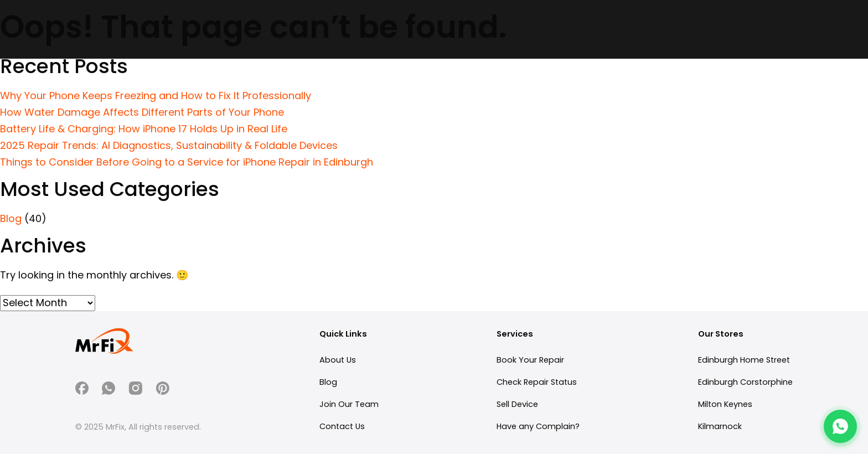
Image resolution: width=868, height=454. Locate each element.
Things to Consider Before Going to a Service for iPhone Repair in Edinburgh (187, 162)
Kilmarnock (720, 426)
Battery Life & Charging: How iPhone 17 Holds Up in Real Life (144, 129)
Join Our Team (349, 404)
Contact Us (342, 426)
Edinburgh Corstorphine (745, 382)
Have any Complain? (538, 426)
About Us (338, 360)
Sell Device (517, 404)
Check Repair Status (537, 382)
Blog (11, 218)
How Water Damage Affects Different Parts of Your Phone (142, 112)
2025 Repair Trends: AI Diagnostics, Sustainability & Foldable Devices (169, 145)
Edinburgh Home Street (744, 360)
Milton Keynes (725, 404)
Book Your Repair (530, 360)
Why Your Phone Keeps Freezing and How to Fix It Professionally (156, 96)
